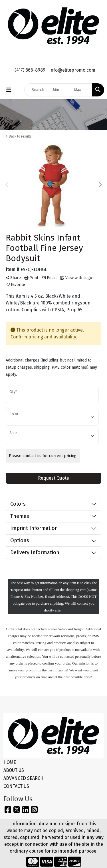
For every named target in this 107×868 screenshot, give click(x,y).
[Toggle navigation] (9, 90)
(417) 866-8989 (30, 70)
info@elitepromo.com (72, 70)
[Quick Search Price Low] (60, 90)
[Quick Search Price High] (81, 90)
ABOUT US (14, 770)
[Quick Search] (37, 90)
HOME (10, 762)
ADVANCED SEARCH (23, 778)
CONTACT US (16, 786)
